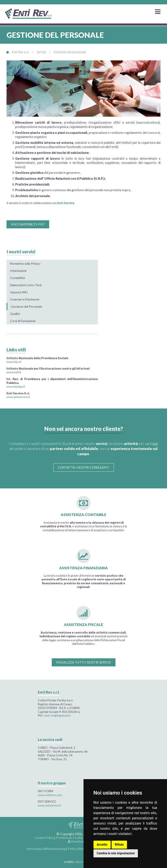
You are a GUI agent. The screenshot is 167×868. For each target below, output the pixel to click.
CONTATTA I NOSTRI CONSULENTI (84, 467)
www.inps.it (14, 362)
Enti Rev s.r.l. (21, 52)
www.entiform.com (50, 795)
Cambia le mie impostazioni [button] (116, 853)
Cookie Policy (44, 838)
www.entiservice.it (18, 397)
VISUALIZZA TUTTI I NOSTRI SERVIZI (84, 662)
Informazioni (18, 271)
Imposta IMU (19, 292)
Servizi (41, 52)
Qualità (15, 314)
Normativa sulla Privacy (25, 263)
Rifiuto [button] (119, 845)
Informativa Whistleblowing (46, 849)
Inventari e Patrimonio (25, 299)
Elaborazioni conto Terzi (26, 285)
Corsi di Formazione (23, 321)
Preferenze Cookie (69, 838)
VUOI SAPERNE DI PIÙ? (28, 224)
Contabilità (17, 278)
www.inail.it (14, 372)
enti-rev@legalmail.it (57, 715)
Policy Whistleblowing (83, 849)
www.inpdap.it (16, 387)
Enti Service (66, 203)
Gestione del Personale (27, 306)
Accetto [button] (102, 845)
